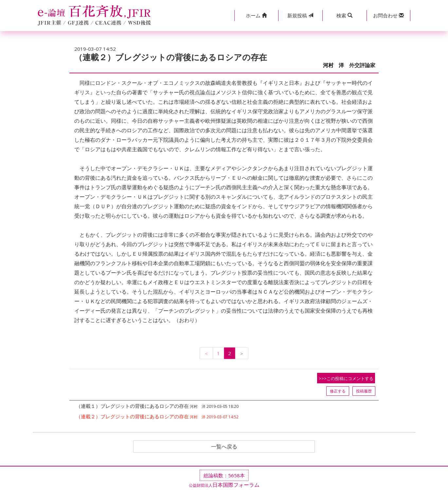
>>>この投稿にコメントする (346, 378)
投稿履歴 (364, 391)
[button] (256, 16)
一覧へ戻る (224, 446)
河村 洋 (333, 65)
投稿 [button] (300, 15)
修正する (338, 391)
